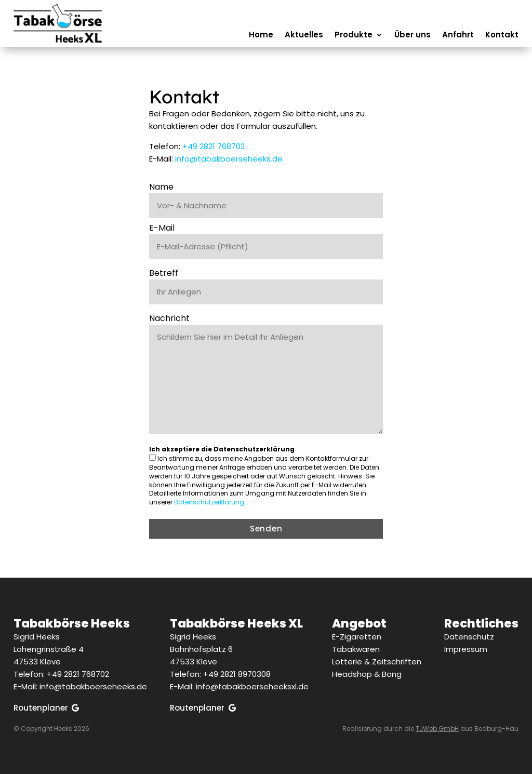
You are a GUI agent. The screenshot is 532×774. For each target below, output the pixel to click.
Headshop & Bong (367, 674)
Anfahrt (458, 36)
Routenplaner (41, 708)
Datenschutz (469, 637)
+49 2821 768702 (214, 146)
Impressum (466, 649)
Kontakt (502, 36)
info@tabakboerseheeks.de (229, 159)
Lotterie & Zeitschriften (377, 662)
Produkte (354, 36)
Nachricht (169, 318)
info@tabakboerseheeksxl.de (252, 686)
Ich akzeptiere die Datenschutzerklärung (222, 449)
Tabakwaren (356, 649)
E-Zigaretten (357, 637)
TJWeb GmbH (437, 729)
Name (161, 187)
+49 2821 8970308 (237, 674)
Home (261, 36)
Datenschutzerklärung (209, 502)
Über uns (413, 36)
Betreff (164, 273)
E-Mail (162, 228)
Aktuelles (304, 36)
